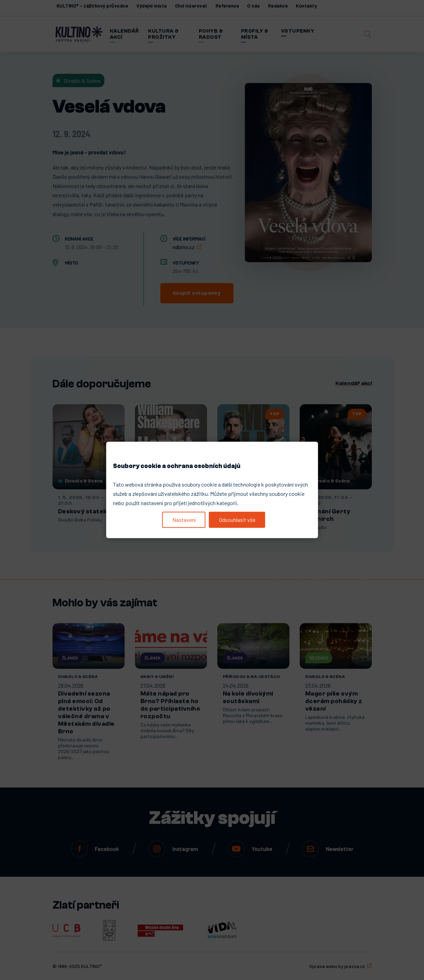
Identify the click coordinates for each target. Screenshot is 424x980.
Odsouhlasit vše (237, 520)
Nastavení (184, 520)
